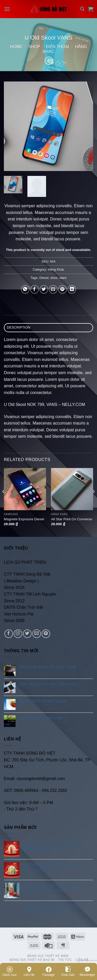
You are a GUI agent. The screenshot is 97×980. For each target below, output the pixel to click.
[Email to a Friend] (53, 289)
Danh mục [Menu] (10, 971)
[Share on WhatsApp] (25, 289)
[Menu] (7, 9)
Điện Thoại (58, 47)
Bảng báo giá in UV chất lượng (48, 667)
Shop (34, 47)
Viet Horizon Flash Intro (41, 718)
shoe (54, 278)
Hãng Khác (56, 269)
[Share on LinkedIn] (72, 289)
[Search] (82, 9)
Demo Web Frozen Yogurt (43, 701)
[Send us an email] (37, 634)
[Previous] (4, 502)
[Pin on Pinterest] (62, 289)
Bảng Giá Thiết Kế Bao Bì (32, 960)
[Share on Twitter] (44, 289)
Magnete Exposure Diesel (24, 519)
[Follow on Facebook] (9, 634)
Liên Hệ (29, 971)
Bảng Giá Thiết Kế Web (48, 956)
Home (16, 47)
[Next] (93, 502)
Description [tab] (19, 327)
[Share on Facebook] (35, 289)
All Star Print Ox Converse (72, 519)
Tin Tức (65, 960)
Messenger (87, 971)
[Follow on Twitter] (27, 634)
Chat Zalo (68, 971)
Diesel (44, 278)
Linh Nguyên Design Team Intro (48, 684)
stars (63, 278)
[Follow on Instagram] (18, 634)
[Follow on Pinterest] (46, 634)
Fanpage (48, 971)
